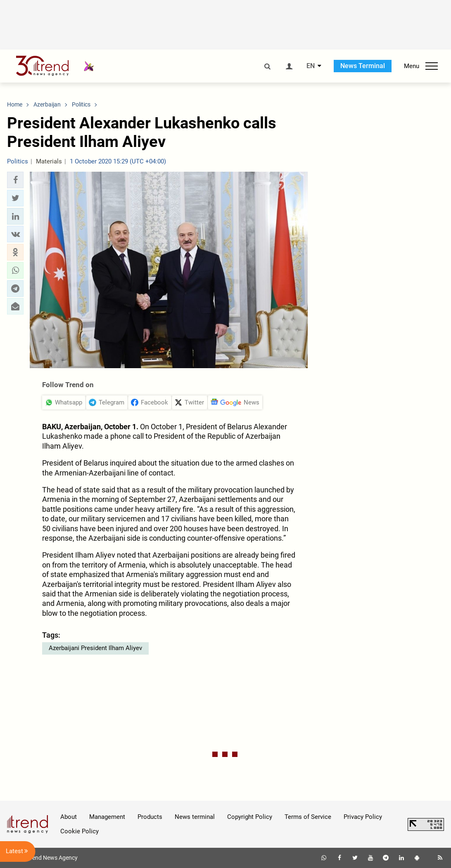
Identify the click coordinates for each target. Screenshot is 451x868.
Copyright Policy (250, 817)
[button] (15, 180)
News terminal (195, 817)
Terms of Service (308, 817)
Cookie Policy (80, 831)
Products (150, 817)
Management (107, 817)
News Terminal (363, 66)
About (69, 817)
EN (311, 66)
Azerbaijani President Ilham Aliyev (95, 648)
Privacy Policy (363, 817)
